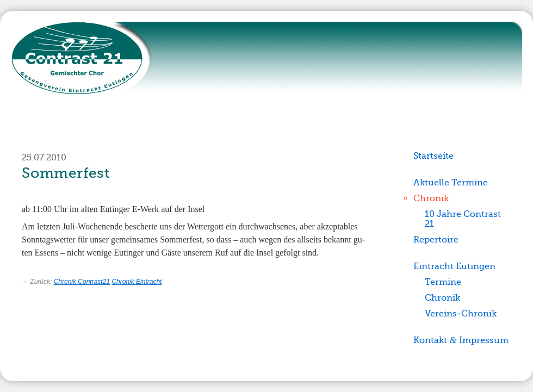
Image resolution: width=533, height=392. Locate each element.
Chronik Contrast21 (82, 282)
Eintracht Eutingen (454, 266)
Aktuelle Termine (451, 182)
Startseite (433, 156)
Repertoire (436, 239)
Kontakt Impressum (461, 340)
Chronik (431, 198)
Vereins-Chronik (461, 313)
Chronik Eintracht (137, 282)
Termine (443, 282)
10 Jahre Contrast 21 (463, 219)
